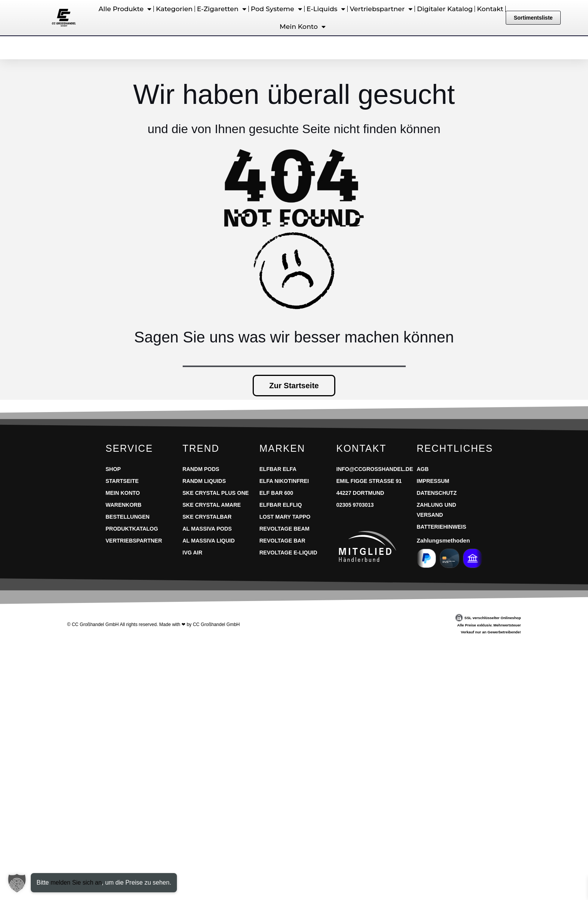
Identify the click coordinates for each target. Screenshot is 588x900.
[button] (17, 883)
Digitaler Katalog (445, 9)
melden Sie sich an (76, 882)
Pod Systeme (277, 9)
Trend (201, 448)
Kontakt (490, 9)
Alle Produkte (125, 9)
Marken (282, 448)
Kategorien (174, 9)
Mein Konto (303, 27)
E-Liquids (326, 9)
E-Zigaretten (222, 9)
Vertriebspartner (381, 9)
